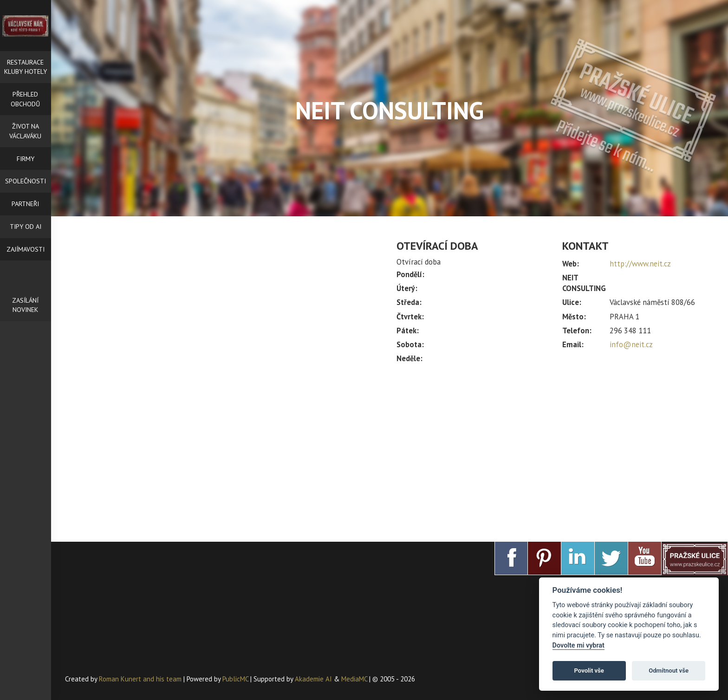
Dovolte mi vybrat (578, 645)
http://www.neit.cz (640, 264)
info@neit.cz (631, 344)
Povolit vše (589, 671)
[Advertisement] (555, 448)
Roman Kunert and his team (141, 679)
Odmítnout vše (669, 671)
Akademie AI (313, 679)
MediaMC (354, 679)
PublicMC (235, 679)
